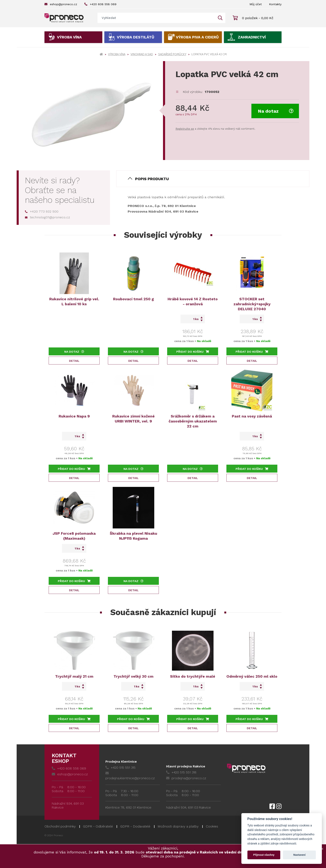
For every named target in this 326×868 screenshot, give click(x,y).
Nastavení (299, 855)
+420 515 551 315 (120, 768)
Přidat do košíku (193, 352)
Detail (74, 361)
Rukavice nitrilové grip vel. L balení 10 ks (74, 301)
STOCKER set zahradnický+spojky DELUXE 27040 (252, 304)
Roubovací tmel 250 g (133, 299)
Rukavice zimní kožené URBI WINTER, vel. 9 (133, 419)
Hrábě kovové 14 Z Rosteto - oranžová (193, 301)
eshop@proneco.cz (61, 4)
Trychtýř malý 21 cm (74, 676)
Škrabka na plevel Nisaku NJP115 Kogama (133, 536)
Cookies (212, 826)
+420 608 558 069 (100, 4)
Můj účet (256, 4)
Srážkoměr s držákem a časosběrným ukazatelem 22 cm (193, 421)
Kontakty (275, 4)
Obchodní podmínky (60, 826)
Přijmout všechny (264, 855)
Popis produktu (152, 179)
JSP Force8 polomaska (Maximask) (74, 536)
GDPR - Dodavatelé (135, 826)
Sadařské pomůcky (172, 54)
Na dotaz (276, 111)
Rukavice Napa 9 (74, 416)
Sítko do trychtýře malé (193, 676)
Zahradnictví (252, 37)
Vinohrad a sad (142, 54)
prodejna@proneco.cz (186, 778)
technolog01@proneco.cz (48, 217)
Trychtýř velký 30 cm (133, 676)
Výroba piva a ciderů (197, 37)
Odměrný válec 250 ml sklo (252, 676)
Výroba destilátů (136, 37)
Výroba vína (69, 37)
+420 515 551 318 (181, 772)
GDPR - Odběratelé (98, 826)
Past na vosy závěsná (252, 416)
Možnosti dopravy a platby (178, 826)
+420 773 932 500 (42, 211)
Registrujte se (185, 129)
